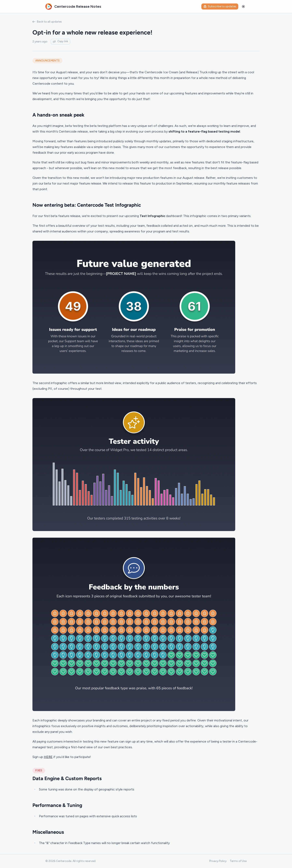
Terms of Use (238, 861)
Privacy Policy (218, 861)
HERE (48, 757)
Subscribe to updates (220, 6)
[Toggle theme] (243, 6)
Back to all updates (47, 22)
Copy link (60, 41)
